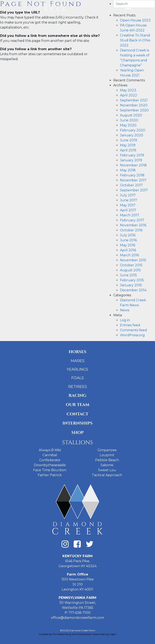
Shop (77, 433)
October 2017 (131, 185)
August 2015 (130, 270)
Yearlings (77, 369)
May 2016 (128, 245)
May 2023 (128, 90)
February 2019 (132, 155)
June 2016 (128, 240)
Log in (125, 320)
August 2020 (131, 115)
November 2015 (133, 260)
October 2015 (131, 265)
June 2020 (129, 120)
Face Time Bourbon (50, 470)
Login (113, 634)
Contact (77, 414)
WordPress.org (132, 335)
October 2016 (131, 230)
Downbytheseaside (50, 465)
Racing (77, 395)
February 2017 (132, 220)
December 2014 (133, 290)
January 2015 (131, 285)
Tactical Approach (107, 475)
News (125, 310)
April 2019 (128, 150)
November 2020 (134, 105)
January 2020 (132, 135)
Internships (77, 423)
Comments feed (133, 330)
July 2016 (128, 235)
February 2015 (132, 280)
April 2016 (128, 250)
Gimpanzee (107, 450)
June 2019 (129, 140)
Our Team (77, 405)
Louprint (107, 455)
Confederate (50, 460)
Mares (78, 361)
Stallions (77, 443)
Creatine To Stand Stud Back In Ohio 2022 (135, 40)
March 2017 (130, 215)
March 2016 (129, 255)
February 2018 (132, 175)
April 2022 (129, 95)
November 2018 (133, 165)
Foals (78, 378)
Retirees (78, 387)
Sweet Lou (107, 470)
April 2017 (128, 210)
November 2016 (133, 225)
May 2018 (128, 170)
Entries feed (130, 325)
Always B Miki (50, 450)
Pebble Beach (107, 460)
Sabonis (107, 465)
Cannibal (50, 455)
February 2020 (133, 130)
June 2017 (129, 200)
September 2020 (134, 110)
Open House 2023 (135, 20)
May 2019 (128, 145)
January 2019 (131, 160)
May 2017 (128, 205)
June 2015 (128, 275)
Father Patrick (50, 475)
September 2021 (134, 100)
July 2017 (128, 195)
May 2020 (128, 125)
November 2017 (133, 180)
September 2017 (134, 190)
